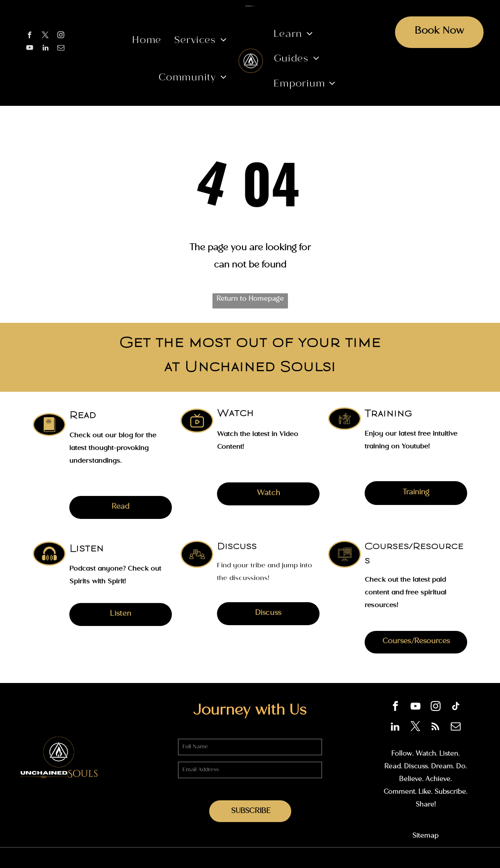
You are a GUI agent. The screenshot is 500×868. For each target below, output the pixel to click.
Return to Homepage (250, 300)
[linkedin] (45, 49)
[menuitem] (147, 42)
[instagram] (61, 36)
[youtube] (30, 49)
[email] (61, 49)
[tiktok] (456, 707)
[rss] (436, 728)
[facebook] (30, 36)
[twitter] (45, 36)
